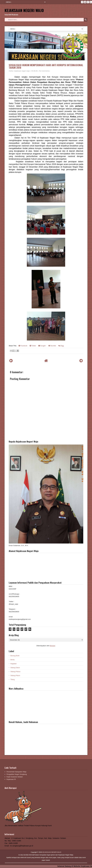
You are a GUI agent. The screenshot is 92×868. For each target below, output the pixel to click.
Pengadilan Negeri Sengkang (17, 774)
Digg (61, 346)
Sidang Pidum (15, 676)
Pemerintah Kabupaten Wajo (16, 772)
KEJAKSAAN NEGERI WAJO (24, 10)
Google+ (42, 346)
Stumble (52, 346)
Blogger (52, 646)
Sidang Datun (15, 668)
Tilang (13, 679)
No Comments (44, 71)
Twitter (33, 346)
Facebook (23, 346)
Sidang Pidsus (15, 672)
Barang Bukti (15, 656)
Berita (12, 660)
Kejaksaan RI (11, 779)
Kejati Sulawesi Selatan (15, 777)
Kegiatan (13, 664)
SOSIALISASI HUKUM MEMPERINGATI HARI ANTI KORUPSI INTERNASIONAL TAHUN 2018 (46, 66)
